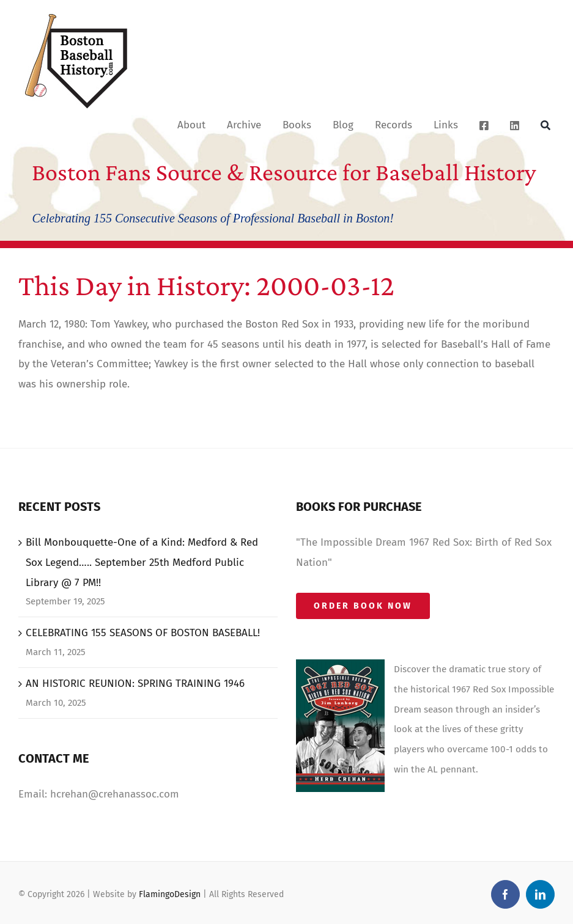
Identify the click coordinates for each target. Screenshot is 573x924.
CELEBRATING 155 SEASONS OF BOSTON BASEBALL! (143, 633)
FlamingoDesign (170, 894)
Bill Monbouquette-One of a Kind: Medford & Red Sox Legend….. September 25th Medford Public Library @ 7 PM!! (142, 563)
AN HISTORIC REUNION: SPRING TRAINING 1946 (135, 684)
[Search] (545, 125)
